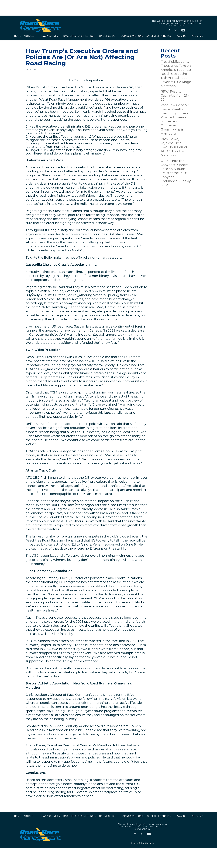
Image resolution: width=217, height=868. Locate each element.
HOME (18, 36)
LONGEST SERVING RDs (159, 36)
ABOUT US (197, 36)
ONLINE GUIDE (107, 36)
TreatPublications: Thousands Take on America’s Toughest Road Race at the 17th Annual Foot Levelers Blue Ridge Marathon (176, 74)
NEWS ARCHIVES (49, 36)
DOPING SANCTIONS (132, 36)
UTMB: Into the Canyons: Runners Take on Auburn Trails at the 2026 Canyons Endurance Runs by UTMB (176, 173)
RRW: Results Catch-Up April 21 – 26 (175, 95)
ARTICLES (29, 36)
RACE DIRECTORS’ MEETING (78, 36)
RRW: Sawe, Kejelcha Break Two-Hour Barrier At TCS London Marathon (174, 147)
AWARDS (181, 36)
